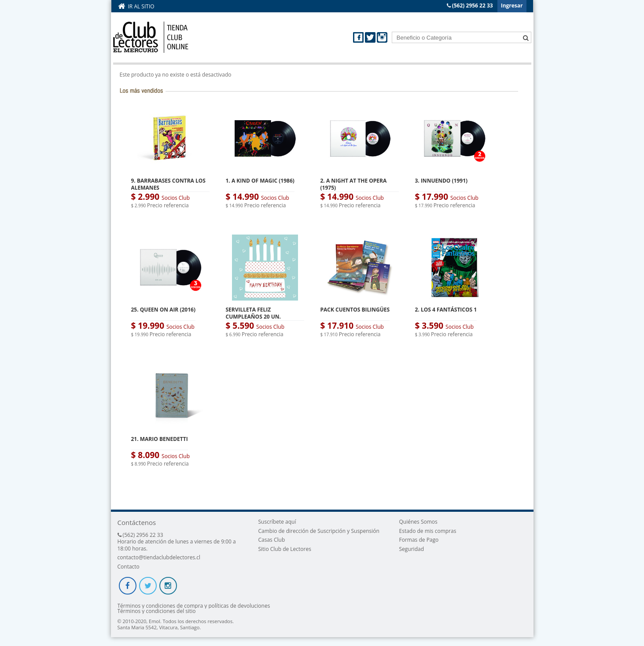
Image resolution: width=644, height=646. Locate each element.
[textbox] (462, 37)
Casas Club (271, 540)
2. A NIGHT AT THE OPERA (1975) (354, 184)
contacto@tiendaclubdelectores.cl (159, 557)
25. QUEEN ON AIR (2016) (164, 310)
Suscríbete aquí (277, 522)
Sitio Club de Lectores (284, 549)
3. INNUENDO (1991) (442, 181)
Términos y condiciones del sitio (157, 611)
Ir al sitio (141, 6)
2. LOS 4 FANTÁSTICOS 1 (446, 310)
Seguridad (412, 549)
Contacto (129, 567)
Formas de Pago (419, 540)
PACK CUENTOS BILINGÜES (355, 310)
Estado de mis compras (428, 531)
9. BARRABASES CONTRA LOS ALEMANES (168, 184)
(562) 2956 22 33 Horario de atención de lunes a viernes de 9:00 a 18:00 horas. (177, 542)
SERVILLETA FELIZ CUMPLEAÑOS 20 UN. (253, 313)
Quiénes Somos (418, 522)
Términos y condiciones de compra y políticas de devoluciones (194, 606)
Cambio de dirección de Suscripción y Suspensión (318, 531)
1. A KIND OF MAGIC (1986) (260, 181)
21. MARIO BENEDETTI (160, 439)
